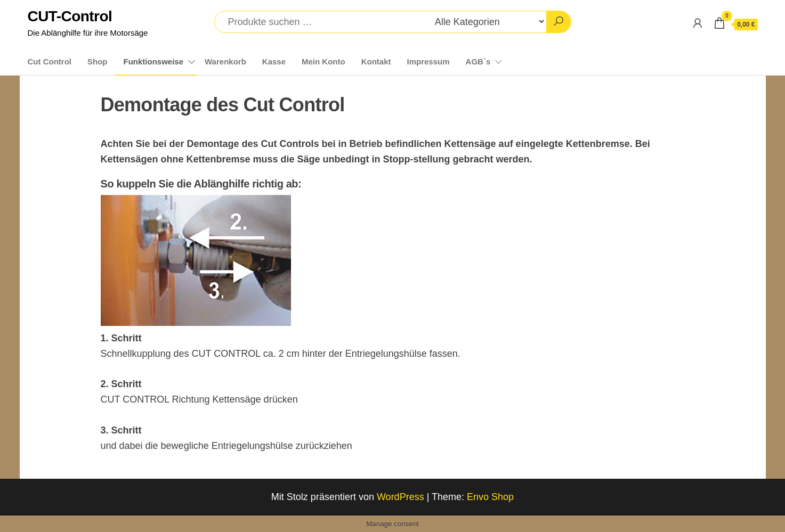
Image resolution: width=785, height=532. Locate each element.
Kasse (274, 62)
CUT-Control (70, 16)
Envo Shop (490, 497)
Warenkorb (225, 62)
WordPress (400, 497)
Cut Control (50, 62)
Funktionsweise (153, 62)
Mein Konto (323, 62)
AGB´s (478, 62)
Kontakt (376, 62)
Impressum (428, 62)
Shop (98, 62)
